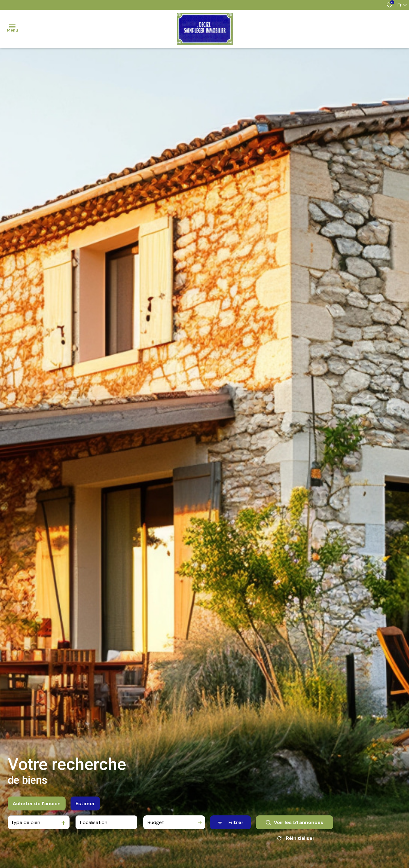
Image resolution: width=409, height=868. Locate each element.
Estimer (85, 803)
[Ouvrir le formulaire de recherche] (230, 822)
